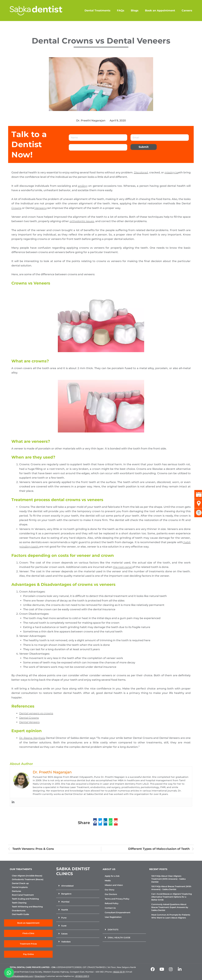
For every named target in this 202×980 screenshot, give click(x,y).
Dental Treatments (97, 11)
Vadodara (66, 942)
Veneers (40, 208)
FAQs (121, 11)
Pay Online (28, 954)
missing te (171, 172)
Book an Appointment (160, 11)
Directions (40, 976)
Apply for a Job (112, 876)
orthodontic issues (82, 221)
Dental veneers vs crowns (36, 713)
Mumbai (65, 902)
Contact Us (110, 908)
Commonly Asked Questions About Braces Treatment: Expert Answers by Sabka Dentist (170, 907)
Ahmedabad (67, 886)
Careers (187, 11)
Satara (64, 934)
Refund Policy (112, 903)
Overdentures (19, 911)
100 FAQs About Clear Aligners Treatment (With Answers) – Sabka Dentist (168, 879)
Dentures (16, 891)
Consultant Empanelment (118, 912)
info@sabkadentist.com (21, 976)
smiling (83, 186)
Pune (64, 918)
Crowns (16, 208)
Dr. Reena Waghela (32, 738)
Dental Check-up (20, 883)
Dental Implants (20, 887)
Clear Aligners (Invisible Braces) (27, 876)
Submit (144, 147)
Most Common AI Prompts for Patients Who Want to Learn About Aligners (171, 916)
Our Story (110, 890)
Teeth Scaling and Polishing (25, 899)
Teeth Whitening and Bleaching (27, 907)
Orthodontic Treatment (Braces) (28, 879)
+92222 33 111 (119, 972)
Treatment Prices (28, 944)
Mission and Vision (114, 885)
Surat (64, 926)
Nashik (65, 910)
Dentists (113, 930)
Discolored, (141, 172)
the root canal (123, 567)
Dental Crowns (29, 718)
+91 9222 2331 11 (82, 976)
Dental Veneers (29, 722)
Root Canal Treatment (23, 895)
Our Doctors (111, 894)
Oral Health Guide (20, 914)
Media (108, 881)
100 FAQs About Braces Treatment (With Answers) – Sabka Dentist (171, 888)
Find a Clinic (28, 933)
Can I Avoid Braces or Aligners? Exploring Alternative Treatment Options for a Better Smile (172, 897)
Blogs (135, 11)
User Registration (113, 917)
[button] (78, 886)
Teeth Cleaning (19, 903)
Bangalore (66, 894)
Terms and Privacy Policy (117, 899)
